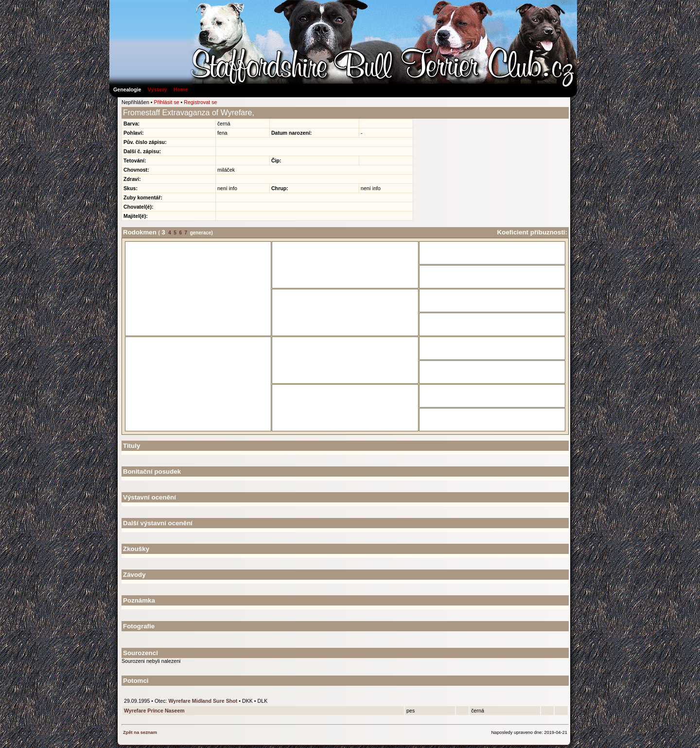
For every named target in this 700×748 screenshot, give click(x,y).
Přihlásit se (167, 102)
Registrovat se (200, 102)
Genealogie (127, 89)
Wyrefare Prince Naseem (154, 711)
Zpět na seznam (140, 732)
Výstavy (157, 89)
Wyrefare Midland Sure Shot (203, 701)
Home (181, 89)
